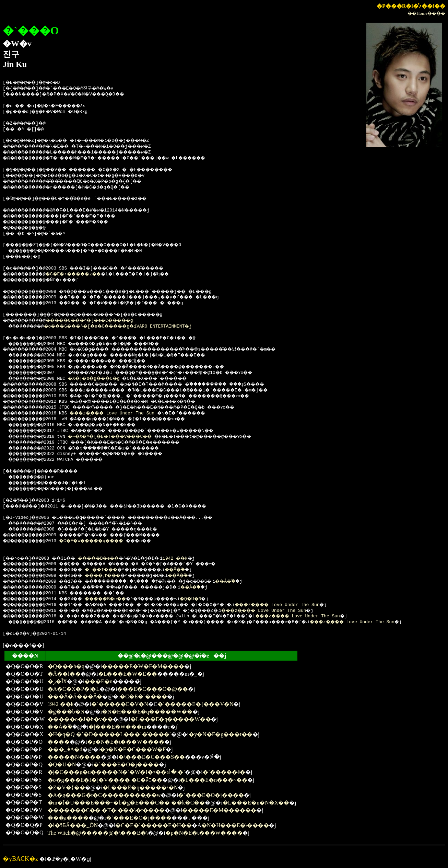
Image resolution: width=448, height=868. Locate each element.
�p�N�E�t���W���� (126, 742)
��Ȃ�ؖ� (198, 570)
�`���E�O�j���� (126, 764)
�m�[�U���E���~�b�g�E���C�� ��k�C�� (126, 803)
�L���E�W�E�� (128, 674)
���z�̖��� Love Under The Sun (121, 413)
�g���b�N (66, 712)
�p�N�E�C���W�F (133, 749)
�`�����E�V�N (120, 704)
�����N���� (74, 757)
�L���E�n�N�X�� (256, 803)
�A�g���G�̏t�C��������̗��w (104, 795)
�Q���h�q (66, 666)
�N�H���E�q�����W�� (147, 712)
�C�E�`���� (143, 696)
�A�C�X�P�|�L (74, 689)
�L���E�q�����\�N (140, 787)
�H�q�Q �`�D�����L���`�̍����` (109, 734)
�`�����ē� (224, 772)
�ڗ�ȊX (57, 681)
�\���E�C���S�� (152, 757)
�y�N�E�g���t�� (221, 734)
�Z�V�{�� (66, 787)
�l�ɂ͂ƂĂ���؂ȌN (73, 825)
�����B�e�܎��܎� (115, 559)
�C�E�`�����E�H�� (154, 825)
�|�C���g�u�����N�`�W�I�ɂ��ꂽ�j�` (116, 772)
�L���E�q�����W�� (171, 719)
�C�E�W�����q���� (102, 541)
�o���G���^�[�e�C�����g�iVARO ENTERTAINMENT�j (130, 327)
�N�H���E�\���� (235, 825)
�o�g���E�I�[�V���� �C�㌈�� (105, 780)
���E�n (98, 681)
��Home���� (426, 13)
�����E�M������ (219, 810)
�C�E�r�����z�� (83, 274)
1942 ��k (207, 559)
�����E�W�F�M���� (143, 666)
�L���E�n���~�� (213, 780)
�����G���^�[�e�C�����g (102, 321)
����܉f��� (115, 576)
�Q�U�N (227, 599)
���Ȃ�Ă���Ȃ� (75, 696)
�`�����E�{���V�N (196, 704)
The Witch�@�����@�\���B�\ (98, 833)
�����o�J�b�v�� (80, 719)
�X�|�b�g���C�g (102, 379)
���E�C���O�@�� (152, 689)
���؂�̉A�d (65, 749)
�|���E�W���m (117, 727)
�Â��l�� (64, 674)
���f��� (113, 570)
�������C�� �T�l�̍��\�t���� (106, 810)
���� (59, 742)
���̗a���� (68, 818)
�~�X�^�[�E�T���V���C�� (121, 437)
